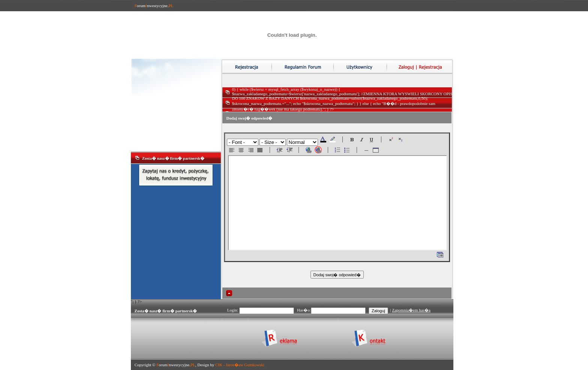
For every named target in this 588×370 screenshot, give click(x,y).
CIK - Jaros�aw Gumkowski (240, 365)
